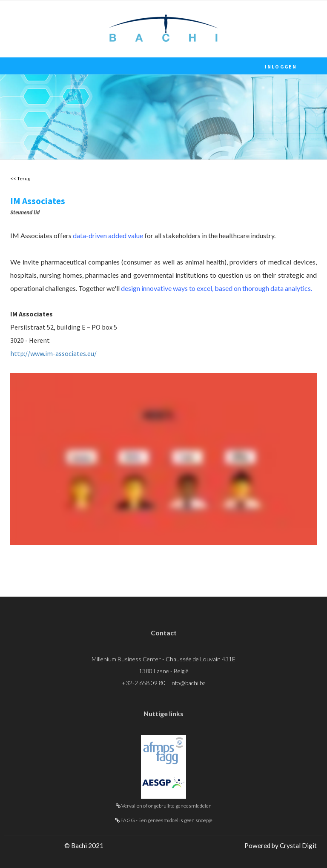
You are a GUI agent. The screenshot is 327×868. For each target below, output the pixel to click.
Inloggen (281, 67)
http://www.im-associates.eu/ (53, 353)
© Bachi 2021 (84, 845)
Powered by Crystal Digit (281, 845)
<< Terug (20, 178)
